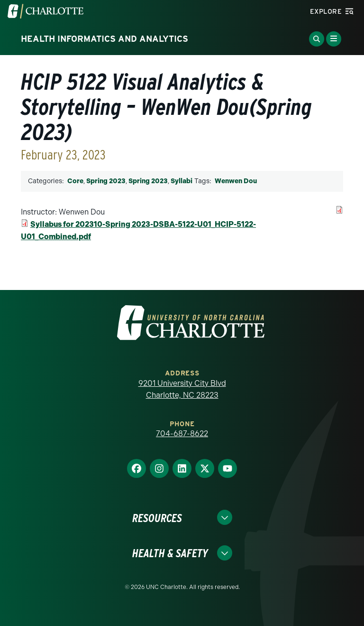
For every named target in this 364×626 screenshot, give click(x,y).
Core (75, 181)
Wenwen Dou (236, 181)
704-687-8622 (182, 434)
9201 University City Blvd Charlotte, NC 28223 (182, 389)
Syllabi (182, 181)
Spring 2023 (106, 181)
